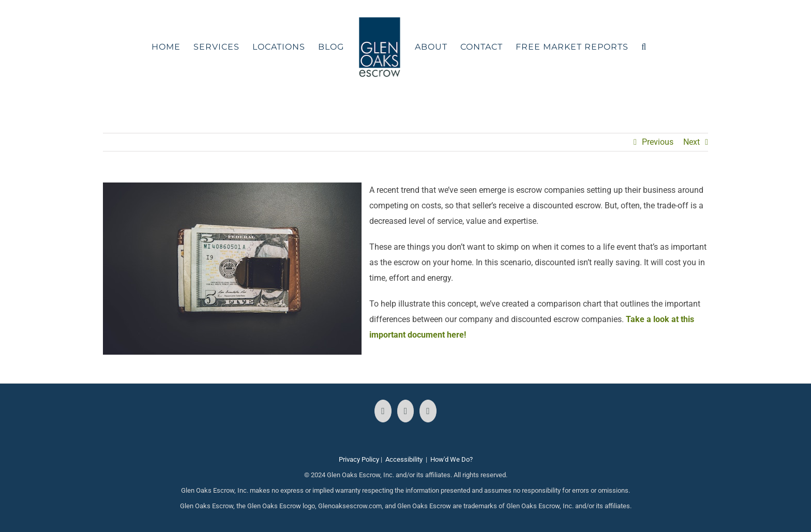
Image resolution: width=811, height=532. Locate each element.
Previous (658, 142)
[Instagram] (406, 411)
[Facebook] (383, 411)
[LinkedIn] (428, 411)
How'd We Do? (452, 459)
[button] (644, 47)
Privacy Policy (359, 459)
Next (692, 142)
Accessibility (404, 459)
